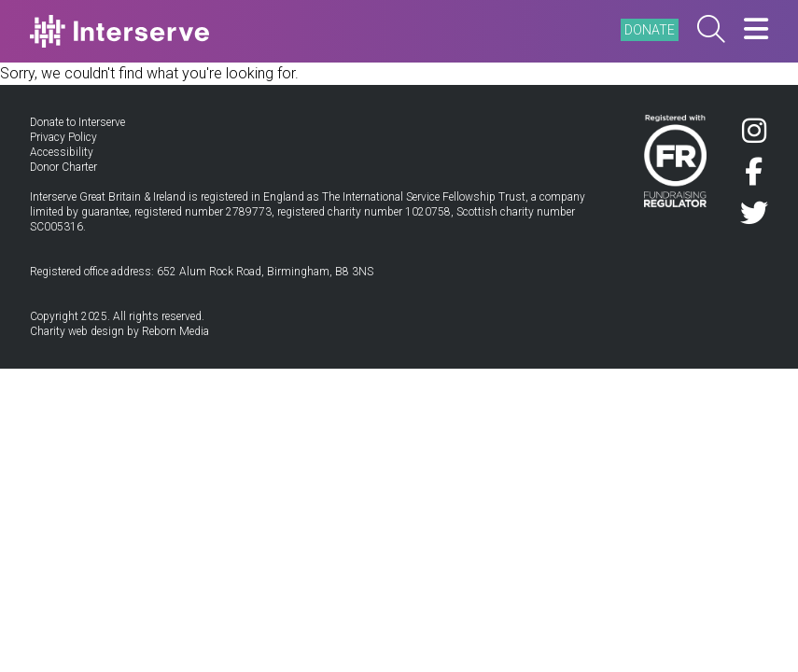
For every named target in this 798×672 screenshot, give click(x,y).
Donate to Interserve (77, 122)
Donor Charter (63, 167)
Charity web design (77, 331)
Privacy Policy (63, 137)
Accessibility (62, 152)
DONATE (650, 30)
